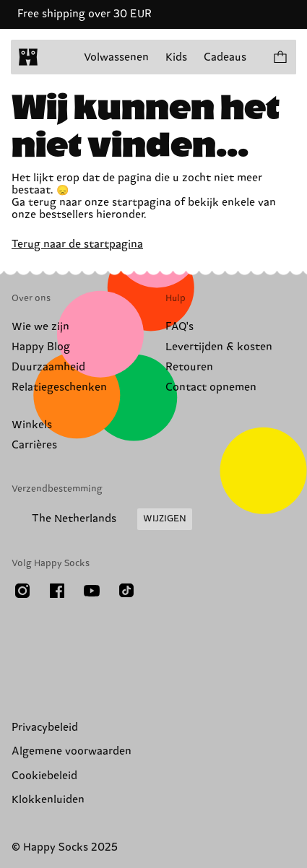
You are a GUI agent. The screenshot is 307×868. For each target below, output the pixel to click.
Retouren (189, 367)
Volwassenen (116, 57)
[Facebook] (57, 591)
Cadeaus (225, 57)
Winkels (32, 425)
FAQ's (180, 327)
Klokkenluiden (48, 800)
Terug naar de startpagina (77, 244)
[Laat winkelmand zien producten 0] (280, 57)
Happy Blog (41, 347)
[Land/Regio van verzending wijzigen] (102, 519)
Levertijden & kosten (219, 347)
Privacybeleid (45, 728)
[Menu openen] (56, 57)
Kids (176, 57)
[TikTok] (126, 591)
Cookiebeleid (44, 776)
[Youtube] (92, 591)
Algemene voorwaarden (72, 751)
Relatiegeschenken (59, 387)
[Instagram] (22, 591)
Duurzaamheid (48, 367)
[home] (28, 57)
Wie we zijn (40, 327)
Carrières (34, 445)
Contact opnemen (211, 387)
